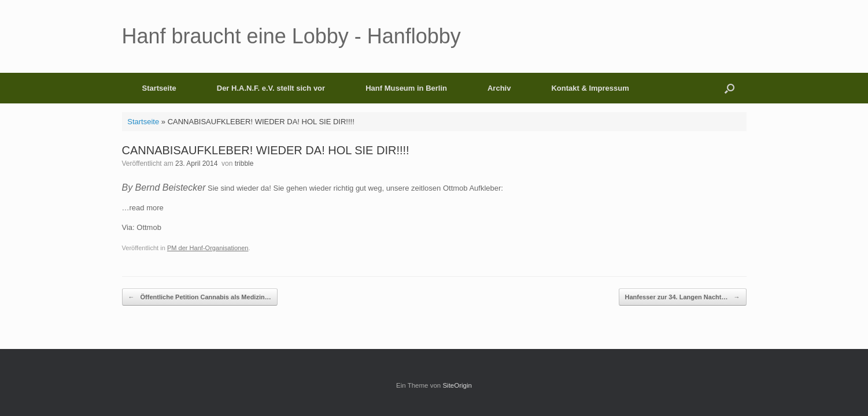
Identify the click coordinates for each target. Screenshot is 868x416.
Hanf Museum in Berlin (406, 88)
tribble (244, 164)
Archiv (499, 88)
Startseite (159, 88)
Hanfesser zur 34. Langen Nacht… (683, 297)
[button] (730, 88)
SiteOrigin (457, 385)
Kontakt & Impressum (590, 88)
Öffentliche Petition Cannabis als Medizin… (200, 297)
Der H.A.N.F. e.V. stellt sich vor (271, 88)
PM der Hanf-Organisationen (208, 248)
